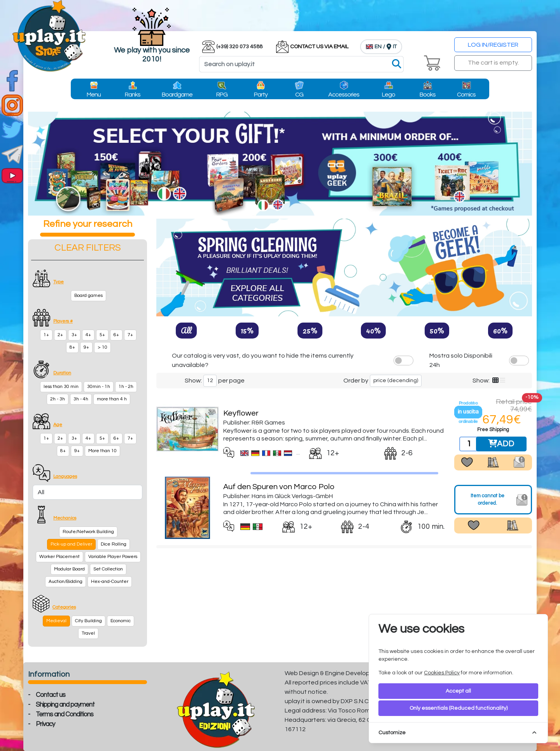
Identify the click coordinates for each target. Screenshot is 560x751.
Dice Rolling (114, 544)
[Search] (301, 64)
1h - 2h (126, 387)
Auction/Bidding (66, 582)
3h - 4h (81, 399)
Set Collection (108, 569)
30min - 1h (99, 387)
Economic (121, 621)
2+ (60, 335)
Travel (88, 633)
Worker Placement (59, 557)
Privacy (45, 724)
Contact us (51, 695)
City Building (88, 621)
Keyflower (241, 413)
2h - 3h (58, 399)
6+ (116, 335)
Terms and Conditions (65, 714)
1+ (46, 335)
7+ (130, 335)
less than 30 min (61, 387)
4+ (88, 335)
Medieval (56, 621)
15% (247, 330)
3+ (74, 335)
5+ (102, 335)
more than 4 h (112, 399)
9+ (86, 347)
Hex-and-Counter (110, 582)
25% (310, 330)
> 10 (102, 347)
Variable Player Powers (113, 557)
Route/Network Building (88, 532)
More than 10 (102, 451)
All (186, 330)
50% (437, 330)
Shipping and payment (65, 705)
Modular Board (69, 569)
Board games (88, 296)
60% (500, 330)
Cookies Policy (442, 673)
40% (373, 330)
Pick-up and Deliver (71, 544)
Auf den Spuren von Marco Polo (279, 487)
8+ (72, 347)
